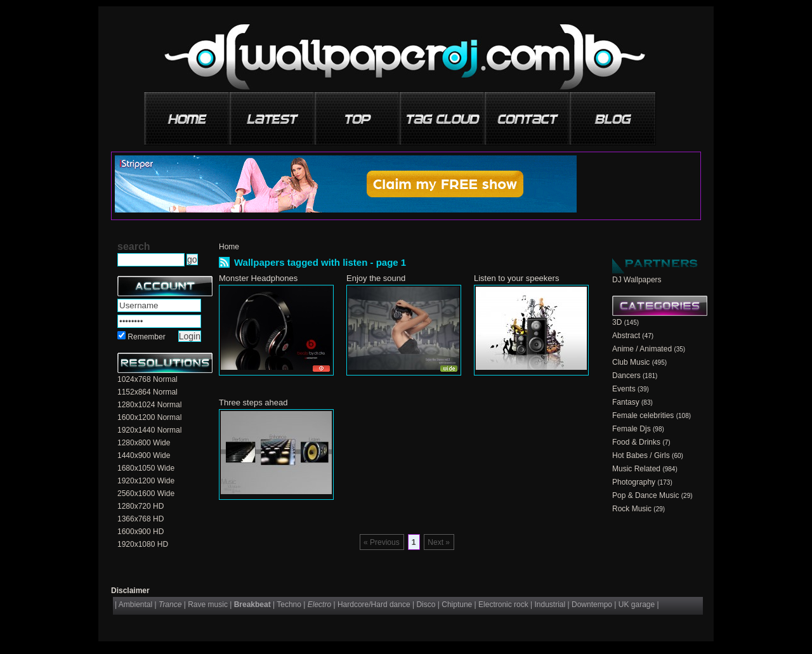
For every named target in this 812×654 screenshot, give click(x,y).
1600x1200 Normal (149, 417)
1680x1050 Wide (146, 468)
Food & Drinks (636, 442)
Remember (146, 337)
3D (617, 322)
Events (624, 389)
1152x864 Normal (147, 392)
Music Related (636, 469)
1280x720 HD (141, 506)
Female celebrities (643, 415)
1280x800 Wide (144, 443)
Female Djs (632, 429)
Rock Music (632, 509)
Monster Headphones (258, 278)
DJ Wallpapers (637, 280)
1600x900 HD (141, 532)
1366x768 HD (141, 519)
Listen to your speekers (516, 278)
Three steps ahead (253, 402)
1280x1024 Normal (149, 405)
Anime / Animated (642, 349)
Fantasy (626, 402)
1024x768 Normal (147, 379)
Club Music (631, 362)
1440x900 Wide (144, 455)
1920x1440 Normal (149, 430)
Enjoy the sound (376, 278)
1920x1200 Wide (146, 481)
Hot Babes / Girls (641, 455)
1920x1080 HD (143, 544)
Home (229, 247)
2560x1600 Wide (146, 494)
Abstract (626, 336)
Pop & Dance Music (645, 495)
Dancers (626, 376)
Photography (634, 482)
